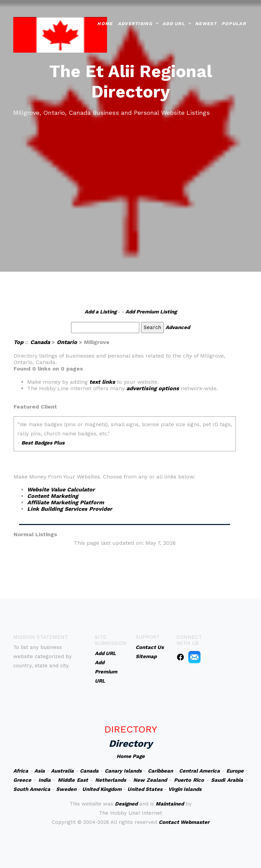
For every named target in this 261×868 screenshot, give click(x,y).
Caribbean (160, 771)
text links (102, 382)
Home (105, 23)
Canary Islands (123, 771)
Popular (234, 23)
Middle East (73, 780)
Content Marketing (53, 496)
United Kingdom (102, 789)
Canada (40, 342)
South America (32, 789)
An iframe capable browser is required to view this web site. (125, 438)
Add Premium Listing (151, 312)
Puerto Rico (189, 780)
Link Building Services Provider (70, 509)
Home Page (131, 756)
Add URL (174, 23)
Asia (40, 771)
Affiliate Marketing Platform (66, 502)
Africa (21, 771)
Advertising (135, 23)
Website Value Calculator (61, 490)
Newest (206, 23)
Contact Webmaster (184, 822)
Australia (62, 771)
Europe (235, 771)
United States (145, 789)
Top (19, 342)
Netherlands (111, 780)
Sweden (66, 789)
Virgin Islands (185, 789)
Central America (200, 771)
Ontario (67, 342)
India (45, 780)
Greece (22, 780)
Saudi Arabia (227, 780)
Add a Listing (101, 312)
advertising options (153, 388)
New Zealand (150, 780)
